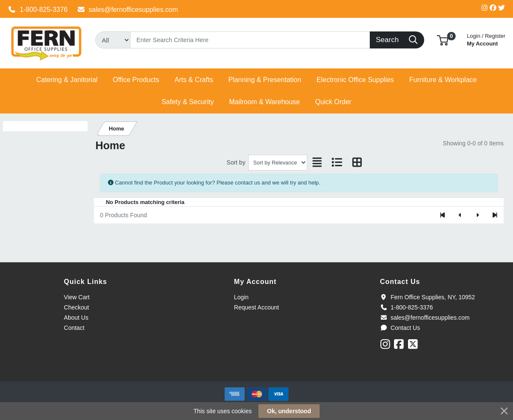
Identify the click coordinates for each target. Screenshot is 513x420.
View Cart (77, 297)
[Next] (478, 215)
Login (241, 297)
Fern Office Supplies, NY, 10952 (428, 297)
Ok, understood (289, 411)
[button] (443, 40)
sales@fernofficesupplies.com (128, 10)
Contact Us (400, 328)
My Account (486, 39)
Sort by (236, 162)
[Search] (250, 40)
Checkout (76, 307)
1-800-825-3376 (38, 10)
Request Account (257, 307)
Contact (74, 328)
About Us (76, 318)
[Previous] (460, 215)
